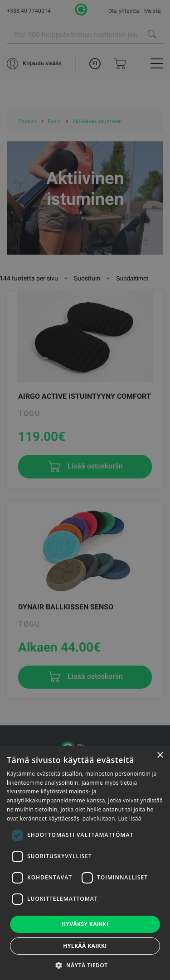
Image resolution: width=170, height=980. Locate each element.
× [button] (160, 756)
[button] (85, 965)
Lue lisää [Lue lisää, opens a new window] (129, 818)
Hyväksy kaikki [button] (85, 924)
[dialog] (85, 490)
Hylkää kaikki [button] (85, 946)
